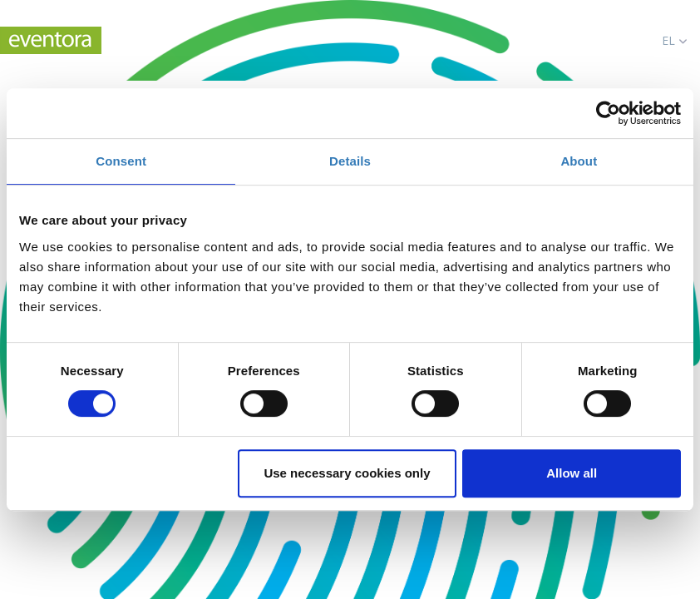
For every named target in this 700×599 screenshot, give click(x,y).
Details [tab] (350, 161)
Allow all (572, 473)
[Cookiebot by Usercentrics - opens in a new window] (608, 113)
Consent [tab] (121, 161)
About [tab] (579, 161)
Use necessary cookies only (347, 473)
